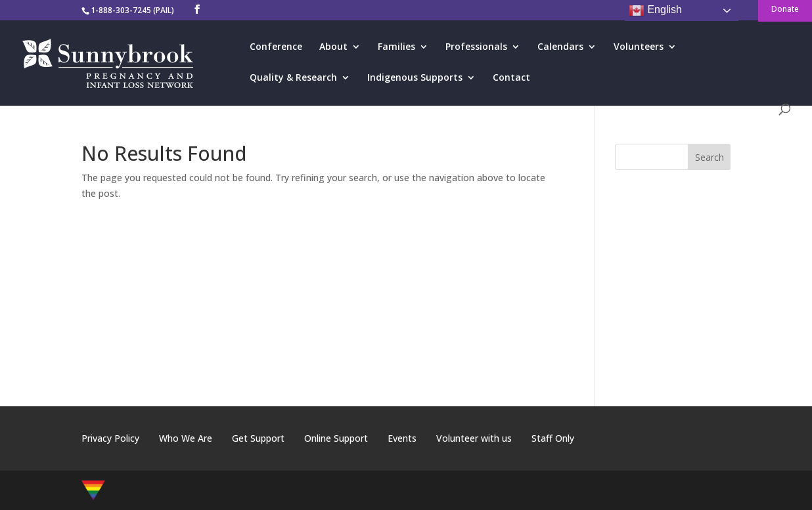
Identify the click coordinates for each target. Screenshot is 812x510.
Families (396, 47)
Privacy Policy (110, 438)
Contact (511, 78)
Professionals (476, 47)
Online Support (336, 438)
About (333, 47)
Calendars (560, 47)
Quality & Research (293, 78)
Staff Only (553, 438)
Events (402, 438)
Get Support (258, 438)
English (655, 11)
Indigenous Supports (415, 78)
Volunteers (639, 47)
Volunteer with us (474, 438)
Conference (276, 47)
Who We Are (186, 438)
